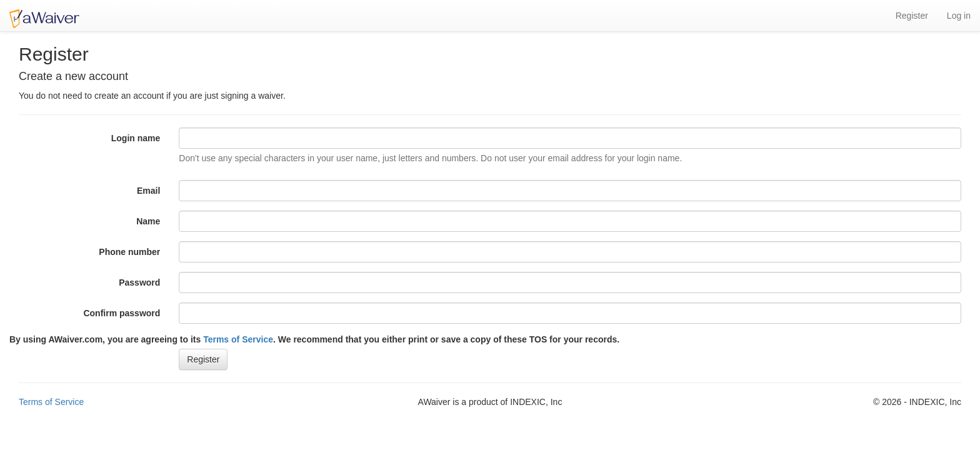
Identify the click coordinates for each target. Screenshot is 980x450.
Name (148, 221)
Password (139, 282)
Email (148, 191)
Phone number (129, 252)
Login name (136, 138)
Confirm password (122, 313)
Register (912, 16)
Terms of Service (238, 339)
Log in (959, 16)
